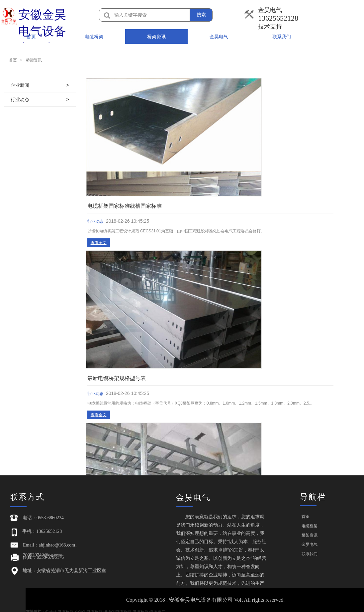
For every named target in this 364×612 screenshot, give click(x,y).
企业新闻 (20, 85)
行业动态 (20, 99)
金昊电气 (219, 37)
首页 (31, 37)
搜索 (201, 15)
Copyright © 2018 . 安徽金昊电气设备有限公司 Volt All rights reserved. (208, 600)
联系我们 (282, 37)
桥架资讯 (156, 37)
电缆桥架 (94, 37)
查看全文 (151, 123)
